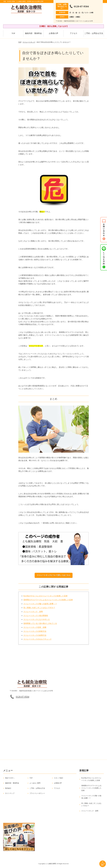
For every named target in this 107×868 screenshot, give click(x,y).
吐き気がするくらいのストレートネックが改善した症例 (45, 597)
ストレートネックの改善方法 (35, 637)
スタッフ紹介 (59, 779)
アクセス (74, 33)
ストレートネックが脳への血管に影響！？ (40, 605)
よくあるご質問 (35, 785)
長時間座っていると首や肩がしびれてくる (40, 625)
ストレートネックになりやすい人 (37, 621)
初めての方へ (10, 779)
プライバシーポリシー (37, 795)
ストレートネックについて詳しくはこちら (54, 575)
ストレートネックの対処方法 (35, 633)
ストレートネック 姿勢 (33, 613)
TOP (13, 33)
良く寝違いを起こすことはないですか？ (39, 609)
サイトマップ (10, 795)
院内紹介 (8, 790)
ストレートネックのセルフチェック (37, 641)
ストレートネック (29, 42)
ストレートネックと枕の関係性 (36, 617)
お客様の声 (53, 33)
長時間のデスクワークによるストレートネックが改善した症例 (48, 601)
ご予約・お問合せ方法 (94, 33)
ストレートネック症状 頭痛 (35, 629)
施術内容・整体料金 (33, 33)
